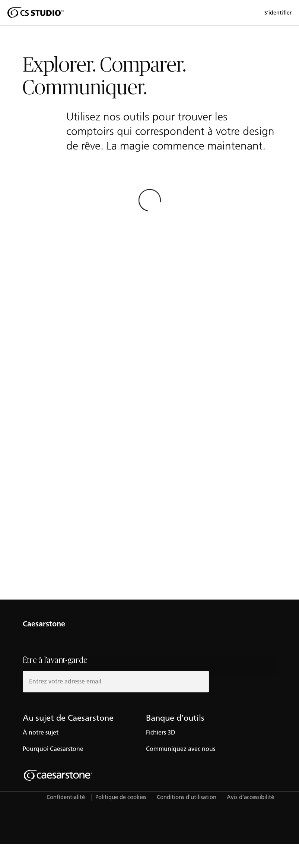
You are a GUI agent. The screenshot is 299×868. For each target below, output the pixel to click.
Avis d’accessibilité (250, 797)
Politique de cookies (121, 797)
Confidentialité (66, 797)
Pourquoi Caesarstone (53, 749)
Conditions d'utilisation (187, 797)
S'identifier (278, 13)
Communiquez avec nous (181, 749)
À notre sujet (41, 732)
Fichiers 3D (161, 732)
